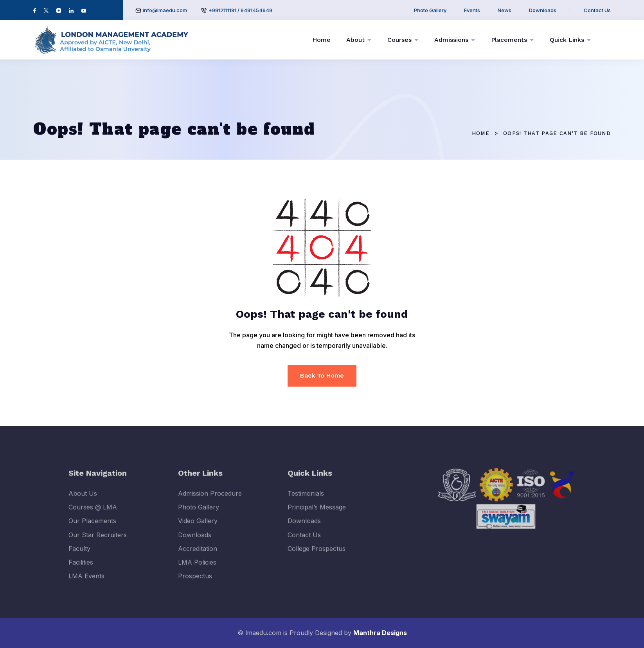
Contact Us (597, 10)
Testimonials (306, 499)
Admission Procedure (210, 499)
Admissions (451, 40)
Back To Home (322, 375)
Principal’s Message (317, 513)
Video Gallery (198, 527)
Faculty (79, 554)
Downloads (543, 10)
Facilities (81, 568)
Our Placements (92, 527)
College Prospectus (317, 554)
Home (321, 40)
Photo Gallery (430, 10)
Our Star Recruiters (98, 540)
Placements (509, 40)
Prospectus (195, 582)
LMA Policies (197, 568)
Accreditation (198, 554)
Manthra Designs (380, 633)
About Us (83, 499)
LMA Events (86, 582)
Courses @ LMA (93, 513)
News (505, 10)
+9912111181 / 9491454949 (240, 10)
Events (472, 10)
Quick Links (567, 40)
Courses (399, 40)
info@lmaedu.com (165, 10)
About (355, 40)
